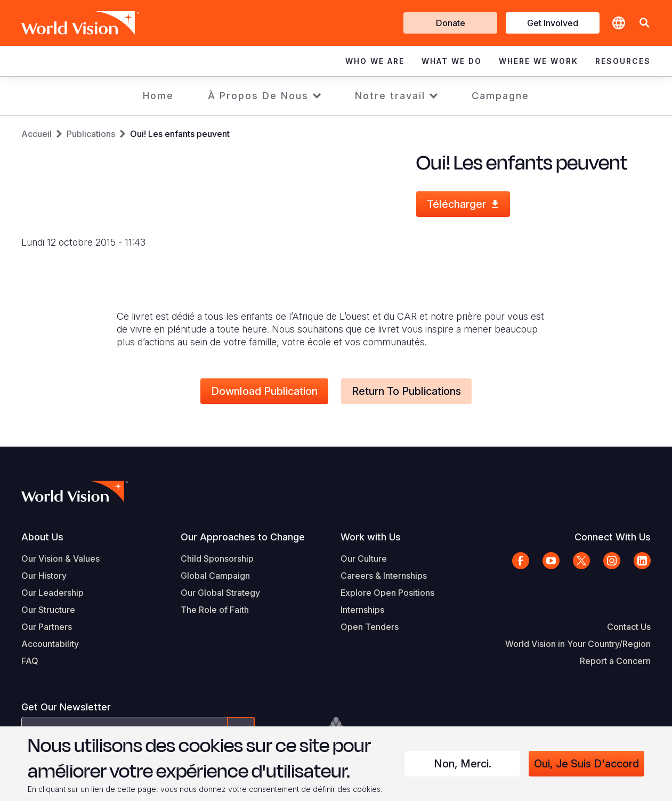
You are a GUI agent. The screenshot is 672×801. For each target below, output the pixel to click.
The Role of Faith (215, 610)
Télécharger (456, 204)
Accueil (37, 134)
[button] (644, 23)
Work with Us (371, 537)
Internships (362, 610)
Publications (91, 134)
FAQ (30, 661)
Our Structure (48, 610)
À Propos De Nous (258, 96)
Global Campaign (215, 576)
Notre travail (390, 96)
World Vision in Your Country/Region (578, 644)
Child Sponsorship (217, 559)
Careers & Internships (384, 576)
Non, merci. (463, 764)
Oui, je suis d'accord (586, 764)
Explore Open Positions (387, 593)
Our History (44, 576)
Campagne (500, 96)
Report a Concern (615, 661)
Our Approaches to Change (243, 537)
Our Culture (364, 559)
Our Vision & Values (60, 559)
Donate (451, 23)
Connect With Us (613, 537)
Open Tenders (370, 627)
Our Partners (47, 627)
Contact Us (629, 627)
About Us (42, 537)
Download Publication (264, 391)
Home (158, 96)
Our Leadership (52, 593)
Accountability (50, 644)
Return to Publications (406, 391)
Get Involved (553, 23)
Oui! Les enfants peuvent (180, 134)
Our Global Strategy (220, 593)
